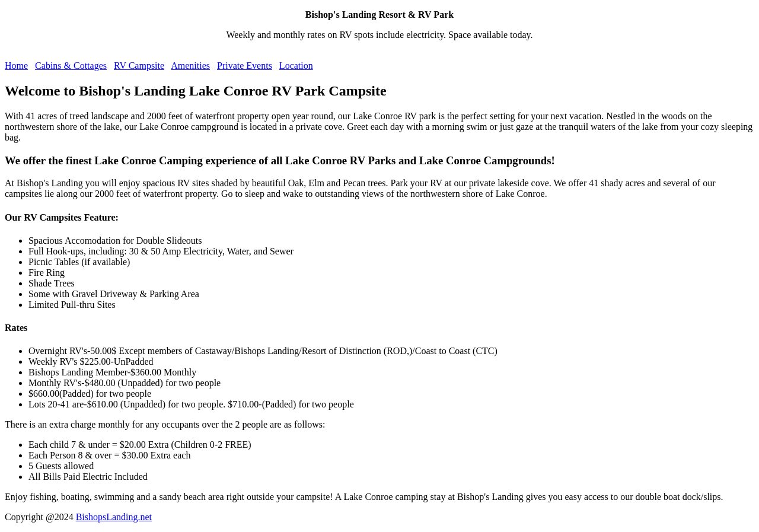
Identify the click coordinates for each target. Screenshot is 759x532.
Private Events (245, 66)
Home (16, 66)
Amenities (190, 66)
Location (296, 66)
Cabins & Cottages (71, 66)
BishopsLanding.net (114, 517)
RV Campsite (139, 66)
